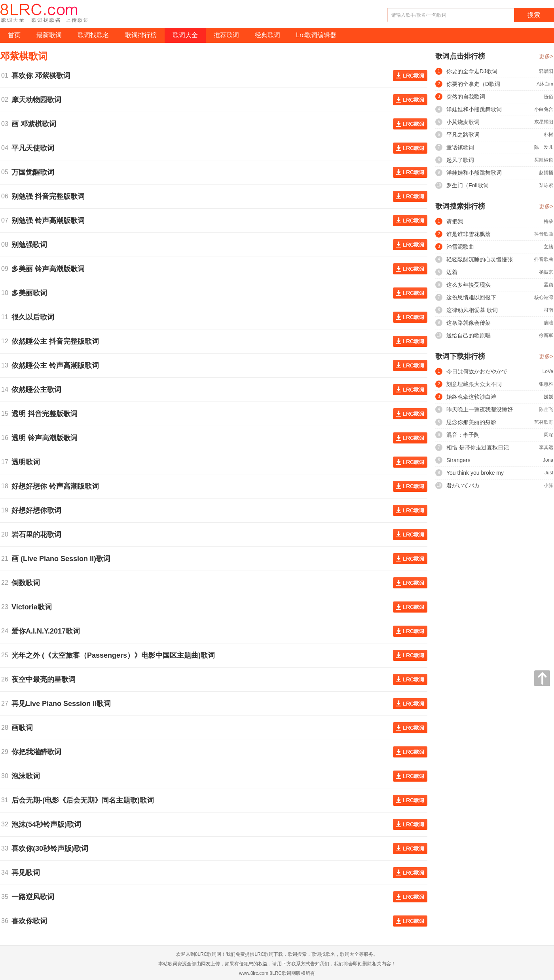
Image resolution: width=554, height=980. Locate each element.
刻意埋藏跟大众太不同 (474, 384)
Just (549, 473)
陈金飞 (546, 409)
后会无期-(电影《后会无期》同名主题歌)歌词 (85, 800)
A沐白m (545, 84)
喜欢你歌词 (31, 921)
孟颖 (548, 285)
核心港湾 (544, 297)
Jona (548, 460)
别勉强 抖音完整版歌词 (50, 196)
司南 (548, 310)
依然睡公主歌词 (38, 390)
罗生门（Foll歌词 (468, 185)
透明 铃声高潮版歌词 (46, 438)
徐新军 (546, 335)
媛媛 (548, 397)
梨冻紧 (546, 185)
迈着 (452, 272)
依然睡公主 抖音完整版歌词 (57, 341)
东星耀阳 (544, 122)
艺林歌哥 (544, 422)
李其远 (546, 447)
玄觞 (548, 247)
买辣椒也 (544, 160)
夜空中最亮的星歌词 (46, 679)
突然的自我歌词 (466, 97)
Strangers (458, 460)
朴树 (548, 135)
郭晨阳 (546, 71)
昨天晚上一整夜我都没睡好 (480, 409)
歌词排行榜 (141, 35)
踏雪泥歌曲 (460, 247)
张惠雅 (546, 384)
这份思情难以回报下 (471, 297)
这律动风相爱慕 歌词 (472, 310)
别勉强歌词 (31, 245)
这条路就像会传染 (469, 323)
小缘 (548, 485)
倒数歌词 (28, 583)
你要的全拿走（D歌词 (473, 84)
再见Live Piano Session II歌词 (63, 704)
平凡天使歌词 (35, 148)
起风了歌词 (460, 160)
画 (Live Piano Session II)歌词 (63, 559)
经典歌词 (268, 35)
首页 (14, 35)
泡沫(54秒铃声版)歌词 (48, 824)
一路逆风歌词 (35, 897)
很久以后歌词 (35, 317)
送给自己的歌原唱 (469, 335)
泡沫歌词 (28, 776)
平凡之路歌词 (463, 135)
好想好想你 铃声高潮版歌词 (57, 486)
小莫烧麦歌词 (463, 122)
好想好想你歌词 (38, 510)
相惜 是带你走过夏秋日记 (478, 447)
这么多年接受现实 (469, 285)
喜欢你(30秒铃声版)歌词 (52, 849)
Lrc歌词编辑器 (316, 35)
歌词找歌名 (93, 35)
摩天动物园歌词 (38, 100)
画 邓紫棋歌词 (36, 124)
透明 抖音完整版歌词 (46, 414)
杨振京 (546, 272)
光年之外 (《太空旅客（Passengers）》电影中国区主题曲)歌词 (115, 655)
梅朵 (548, 221)
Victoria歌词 (34, 607)
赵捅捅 (546, 173)
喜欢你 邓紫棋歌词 (43, 76)
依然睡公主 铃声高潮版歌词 (57, 365)
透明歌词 (28, 462)
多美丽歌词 (31, 293)
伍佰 (548, 97)
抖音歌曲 (544, 234)
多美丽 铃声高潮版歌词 (50, 269)
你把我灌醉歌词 (38, 752)
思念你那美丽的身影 (471, 422)
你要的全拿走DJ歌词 (472, 71)
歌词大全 (185, 35)
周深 (548, 435)
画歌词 (24, 728)
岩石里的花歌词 (38, 535)
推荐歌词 (226, 35)
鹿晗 (548, 323)
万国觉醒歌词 (35, 172)
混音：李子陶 (463, 435)
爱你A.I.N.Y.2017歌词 (48, 631)
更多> (546, 56)
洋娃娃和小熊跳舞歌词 (474, 109)
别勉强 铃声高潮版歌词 (50, 221)
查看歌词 (410, 76)
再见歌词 (28, 873)
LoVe (548, 371)
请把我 (455, 221)
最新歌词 (49, 35)
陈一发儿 (544, 147)
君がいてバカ (463, 485)
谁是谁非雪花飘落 (469, 234)
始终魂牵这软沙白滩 (471, 397)
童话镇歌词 (460, 147)
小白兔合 (544, 109)
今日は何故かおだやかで (477, 371)
